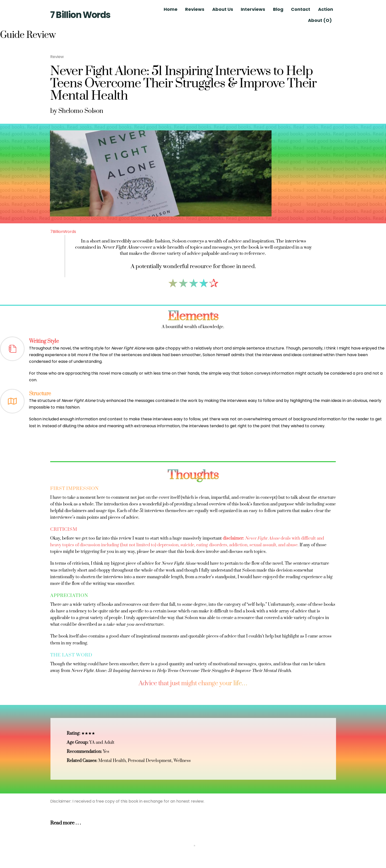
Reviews (195, 9)
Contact (301, 9)
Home (171, 9)
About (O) (320, 20)
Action (326, 9)
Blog (278, 9)
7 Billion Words (80, 15)
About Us (223, 9)
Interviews (253, 9)
